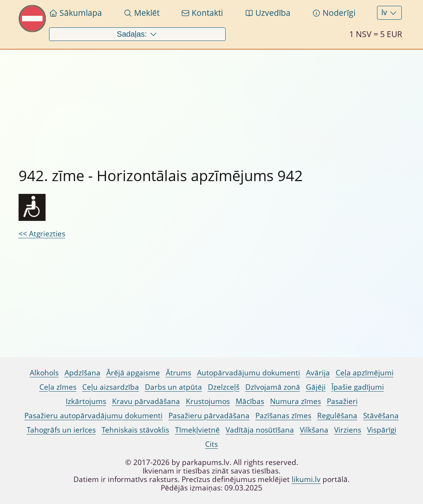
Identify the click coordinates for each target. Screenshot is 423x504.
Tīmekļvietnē (197, 430)
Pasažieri (342, 402)
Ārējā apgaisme (133, 373)
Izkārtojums (86, 402)
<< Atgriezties (42, 234)
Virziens (348, 430)
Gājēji (316, 387)
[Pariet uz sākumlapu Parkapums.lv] (32, 30)
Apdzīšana (82, 373)
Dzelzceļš (224, 387)
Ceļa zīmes (58, 387)
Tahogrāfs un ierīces (61, 430)
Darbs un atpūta (173, 387)
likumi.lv (306, 480)
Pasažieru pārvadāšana (209, 416)
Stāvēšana (381, 416)
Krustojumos (208, 402)
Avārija (318, 373)
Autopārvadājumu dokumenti (249, 373)
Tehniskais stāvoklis (135, 430)
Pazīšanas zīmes (283, 416)
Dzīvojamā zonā (273, 387)
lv (389, 13)
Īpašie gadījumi (358, 387)
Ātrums (178, 373)
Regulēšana (337, 416)
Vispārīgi (382, 430)
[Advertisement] (212, 104)
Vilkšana (314, 430)
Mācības (250, 402)
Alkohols (44, 373)
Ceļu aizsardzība (111, 387)
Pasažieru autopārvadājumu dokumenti (93, 416)
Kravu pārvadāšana (146, 402)
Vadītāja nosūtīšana (260, 430)
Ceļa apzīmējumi (365, 373)
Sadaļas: (137, 34)
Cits (211, 445)
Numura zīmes (296, 402)
